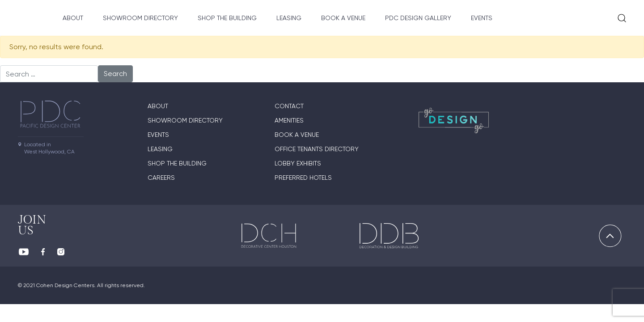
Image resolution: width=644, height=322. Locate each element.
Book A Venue (343, 18)
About (73, 18)
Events (482, 18)
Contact (289, 106)
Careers (161, 178)
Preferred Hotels (303, 178)
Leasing (289, 18)
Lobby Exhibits (298, 163)
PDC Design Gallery (418, 18)
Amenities (289, 120)
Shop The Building (227, 18)
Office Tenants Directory (317, 149)
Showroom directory (140, 18)
